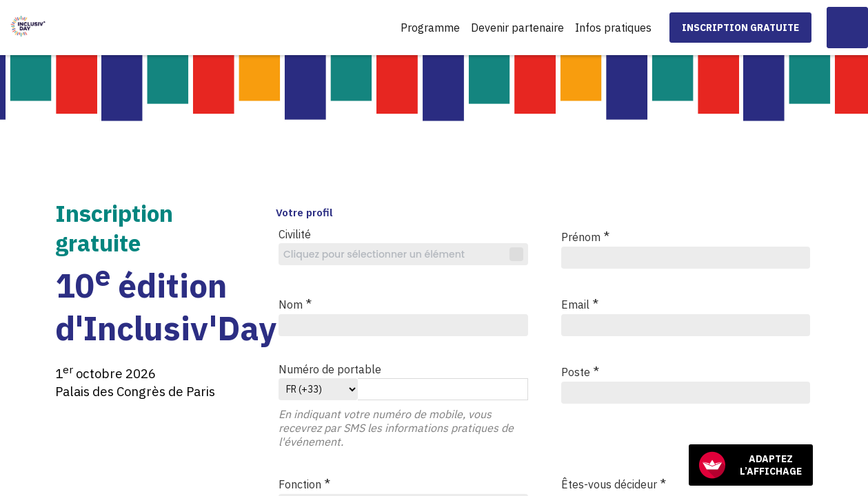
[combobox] (403, 254)
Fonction (304, 483)
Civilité (295, 234)
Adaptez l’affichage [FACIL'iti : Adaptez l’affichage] (750, 465)
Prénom (585, 236)
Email (580, 303)
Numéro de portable (330, 369)
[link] (430, 28)
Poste (580, 371)
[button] (740, 28)
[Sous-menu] (657, 29)
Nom (295, 303)
